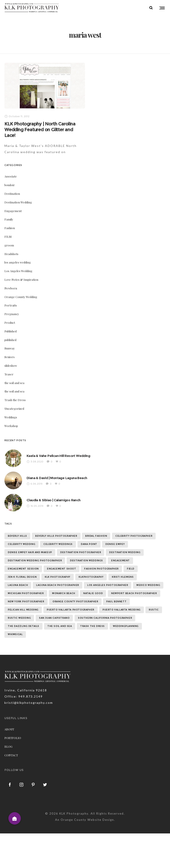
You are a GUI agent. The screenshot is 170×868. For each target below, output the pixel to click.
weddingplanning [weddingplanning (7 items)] (126, 626)
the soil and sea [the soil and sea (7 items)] (60, 626)
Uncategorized (14, 408)
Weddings (11, 417)
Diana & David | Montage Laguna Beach (57, 478)
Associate (11, 176)
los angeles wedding (18, 262)
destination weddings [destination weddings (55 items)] (86, 561)
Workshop (11, 426)
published (10, 340)
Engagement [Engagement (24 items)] (120, 561)
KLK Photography (74, 813)
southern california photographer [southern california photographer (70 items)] (105, 618)
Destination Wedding (18, 202)
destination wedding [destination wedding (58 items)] (125, 552)
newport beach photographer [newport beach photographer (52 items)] (134, 593)
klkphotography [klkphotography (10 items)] (91, 577)
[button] (15, 818)
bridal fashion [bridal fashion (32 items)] (96, 536)
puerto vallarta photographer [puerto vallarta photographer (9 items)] (71, 610)
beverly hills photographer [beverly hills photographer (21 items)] (56, 536)
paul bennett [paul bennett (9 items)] (116, 602)
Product (10, 322)
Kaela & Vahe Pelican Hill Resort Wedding (58, 455)
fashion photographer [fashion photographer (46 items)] (101, 569)
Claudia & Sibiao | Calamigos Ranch (54, 500)
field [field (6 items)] (131, 569)
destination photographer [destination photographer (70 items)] (81, 552)
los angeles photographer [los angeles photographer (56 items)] (108, 585)
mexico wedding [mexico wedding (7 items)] (148, 585)
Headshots (11, 254)
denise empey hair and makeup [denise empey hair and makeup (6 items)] (30, 552)
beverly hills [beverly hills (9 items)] (17, 536)
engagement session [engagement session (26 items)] (23, 569)
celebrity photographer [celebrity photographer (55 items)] (134, 536)
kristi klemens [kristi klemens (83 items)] (123, 577)
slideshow (11, 365)
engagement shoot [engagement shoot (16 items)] (62, 569)
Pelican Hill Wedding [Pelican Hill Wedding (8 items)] (23, 610)
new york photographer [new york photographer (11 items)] (26, 602)
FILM (8, 236)
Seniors (10, 357)
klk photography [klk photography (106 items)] (58, 577)
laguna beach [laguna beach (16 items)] (18, 585)
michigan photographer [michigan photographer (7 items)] (26, 593)
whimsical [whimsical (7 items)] (15, 634)
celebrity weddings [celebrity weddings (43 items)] (58, 544)
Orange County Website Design (87, 819)
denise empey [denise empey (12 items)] (115, 544)
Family (9, 219)
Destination (12, 193)
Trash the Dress (15, 400)
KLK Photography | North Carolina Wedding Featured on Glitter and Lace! (40, 130)
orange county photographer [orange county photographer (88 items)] (75, 602)
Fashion (10, 228)
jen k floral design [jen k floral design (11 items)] (22, 577)
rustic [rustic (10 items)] (154, 610)
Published (11, 331)
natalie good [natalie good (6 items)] (93, 593)
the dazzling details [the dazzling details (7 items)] (23, 626)
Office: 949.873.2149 (24, 696)
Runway (10, 348)
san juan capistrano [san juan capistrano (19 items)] (54, 618)
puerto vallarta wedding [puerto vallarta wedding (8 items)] (122, 610)
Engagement (13, 211)
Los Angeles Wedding (18, 271)
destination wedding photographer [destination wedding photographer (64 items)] (35, 561)
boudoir (10, 185)
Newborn (11, 288)
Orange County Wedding (21, 297)
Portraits (11, 305)
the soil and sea (14, 383)
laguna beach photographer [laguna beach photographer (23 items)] (58, 585)
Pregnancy (12, 314)
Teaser (9, 374)
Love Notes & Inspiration (21, 279)
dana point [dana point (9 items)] (89, 544)
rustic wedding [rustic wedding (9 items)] (19, 618)
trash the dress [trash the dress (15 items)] (92, 626)
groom (9, 245)
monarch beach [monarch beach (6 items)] (64, 593)
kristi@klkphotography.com (29, 703)
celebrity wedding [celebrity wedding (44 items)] (21, 544)
